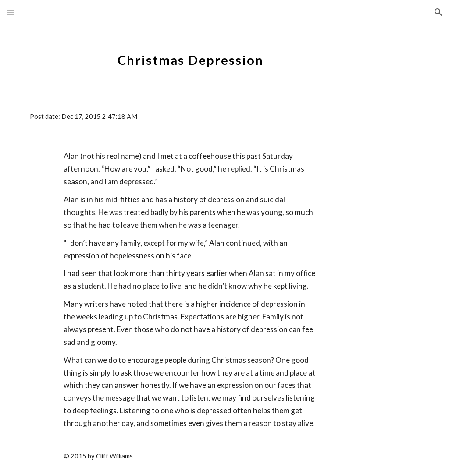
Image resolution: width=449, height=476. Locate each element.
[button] (11, 12)
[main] (191, 55)
